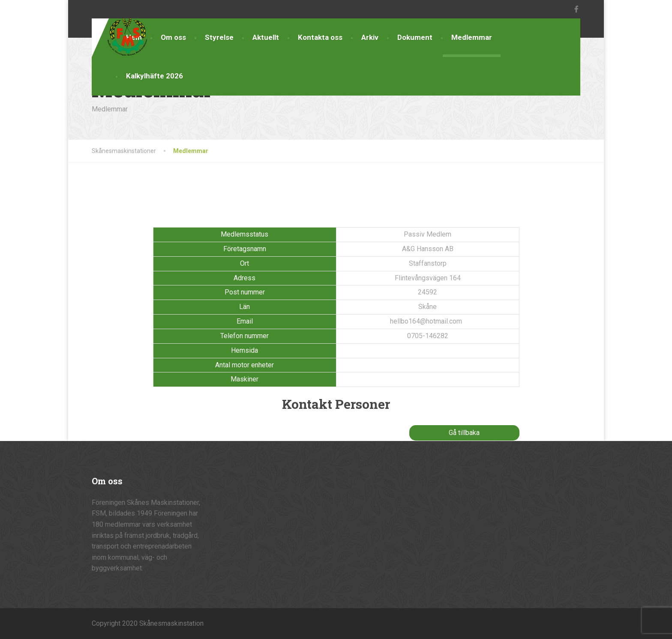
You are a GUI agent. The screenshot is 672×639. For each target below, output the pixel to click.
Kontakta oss (320, 37)
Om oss (173, 37)
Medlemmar (472, 37)
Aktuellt (266, 37)
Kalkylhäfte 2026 (154, 76)
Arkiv (370, 37)
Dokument (415, 37)
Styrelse (219, 37)
